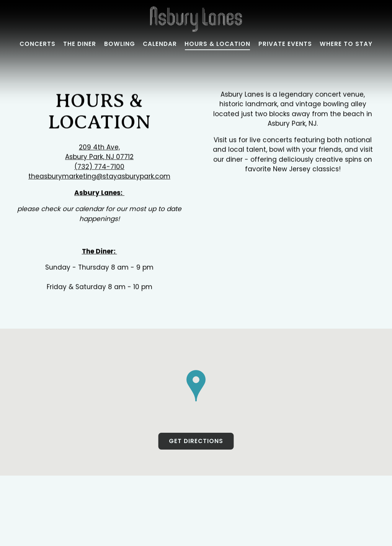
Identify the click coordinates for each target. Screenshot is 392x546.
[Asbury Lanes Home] (196, 19)
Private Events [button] (285, 44)
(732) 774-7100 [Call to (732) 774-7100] (99, 167)
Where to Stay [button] (346, 44)
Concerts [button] (38, 44)
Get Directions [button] (196, 442)
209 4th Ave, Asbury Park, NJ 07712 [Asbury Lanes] (99, 152)
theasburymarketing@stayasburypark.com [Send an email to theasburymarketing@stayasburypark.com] (99, 177)
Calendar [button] (160, 44)
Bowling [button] (120, 44)
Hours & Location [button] (217, 44)
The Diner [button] (80, 44)
